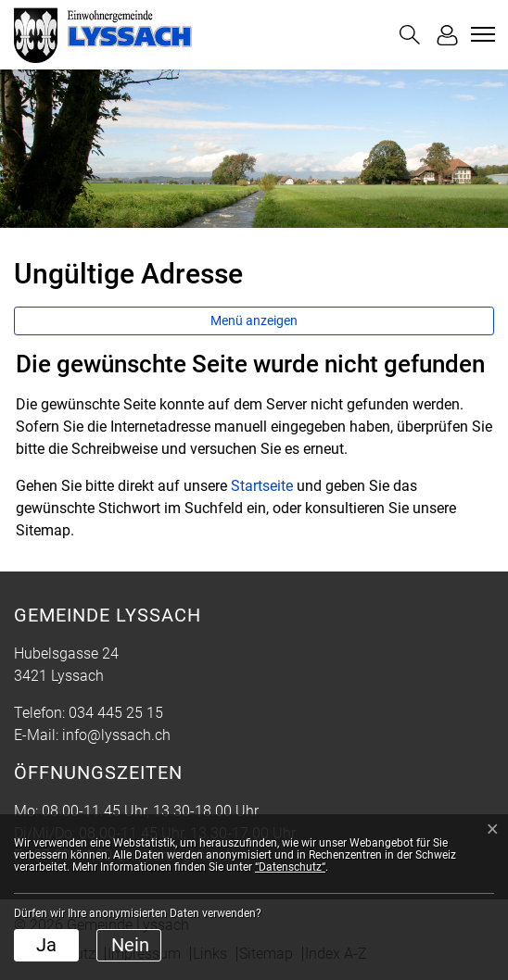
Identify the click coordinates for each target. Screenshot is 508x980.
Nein (130, 945)
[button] (410, 35)
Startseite (262, 486)
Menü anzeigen (254, 320)
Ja (46, 945)
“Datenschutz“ (290, 867)
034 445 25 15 (116, 713)
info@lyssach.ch (116, 735)
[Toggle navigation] (480, 34)
